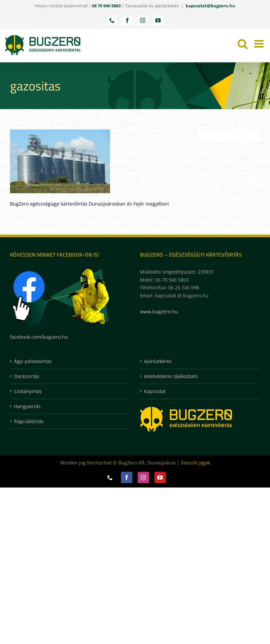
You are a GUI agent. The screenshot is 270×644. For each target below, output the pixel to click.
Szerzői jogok (195, 463)
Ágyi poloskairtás (33, 361)
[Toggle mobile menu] (260, 44)
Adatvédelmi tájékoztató (171, 376)
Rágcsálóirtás (29, 421)
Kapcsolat (155, 391)
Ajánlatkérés (158, 361)
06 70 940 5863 (106, 6)
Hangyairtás (27, 406)
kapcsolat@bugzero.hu (210, 6)
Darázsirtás (27, 376)
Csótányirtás (28, 391)
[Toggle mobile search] (243, 44)
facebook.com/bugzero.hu (39, 337)
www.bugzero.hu (159, 311)
